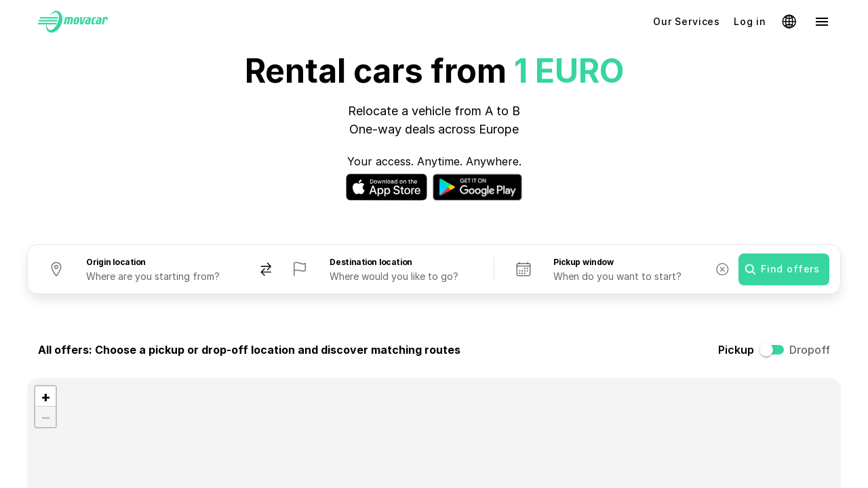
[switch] (776, 350)
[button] (45, 396)
